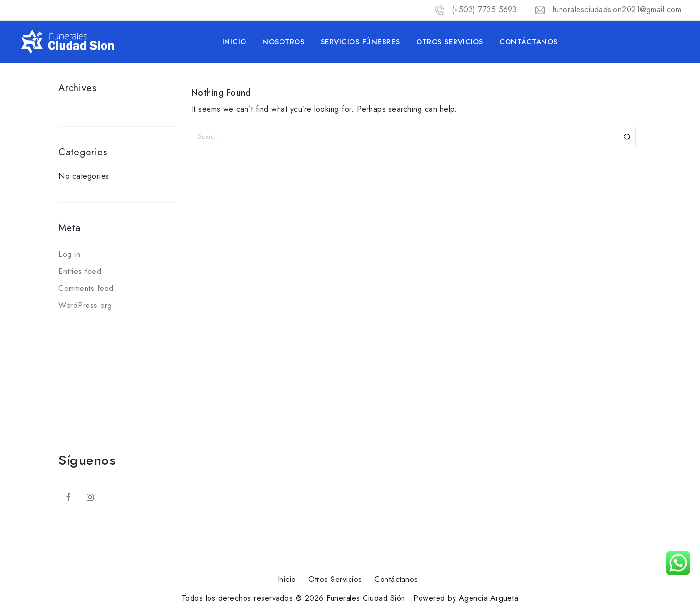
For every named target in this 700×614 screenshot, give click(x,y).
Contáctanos (528, 42)
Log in (69, 254)
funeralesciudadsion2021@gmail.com (608, 9)
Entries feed (80, 271)
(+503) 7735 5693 (476, 9)
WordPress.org (85, 305)
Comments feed (86, 288)
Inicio (234, 42)
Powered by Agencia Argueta (466, 598)
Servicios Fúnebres (360, 42)
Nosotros (283, 42)
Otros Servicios (450, 42)
